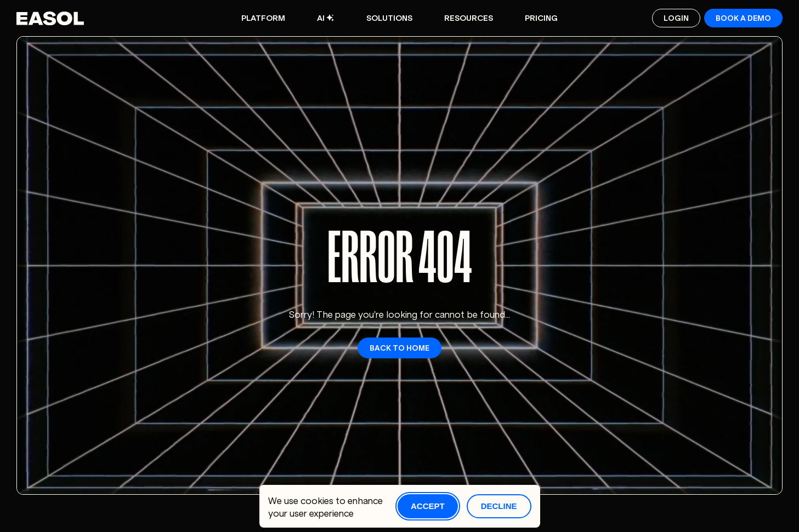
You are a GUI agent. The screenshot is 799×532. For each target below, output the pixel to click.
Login (676, 17)
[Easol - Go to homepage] (50, 18)
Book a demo (743, 17)
